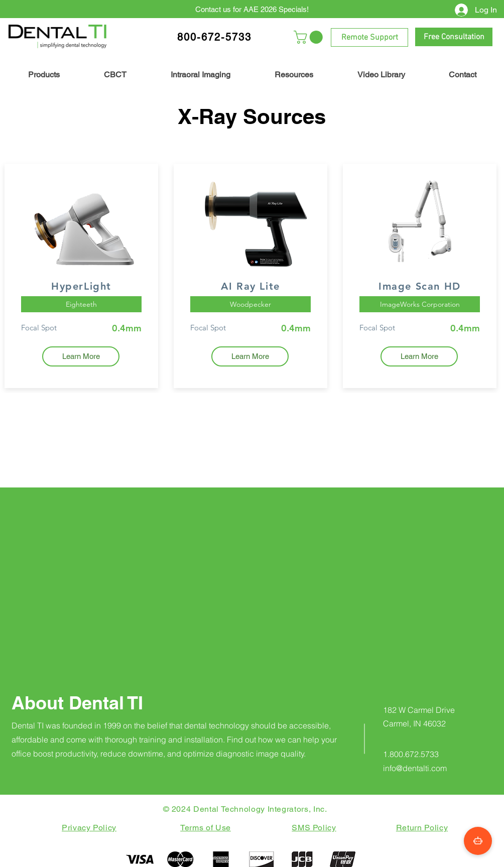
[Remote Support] (369, 37)
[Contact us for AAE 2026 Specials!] (252, 9)
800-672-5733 (214, 37)
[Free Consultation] (454, 37)
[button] (310, 37)
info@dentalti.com (415, 768)
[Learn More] (81, 356)
